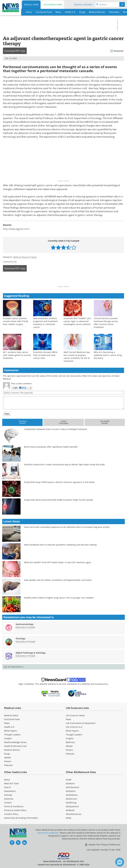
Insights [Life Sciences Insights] (70, 738)
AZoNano (70, 783)
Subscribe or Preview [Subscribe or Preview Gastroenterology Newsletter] (25, 627)
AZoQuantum (72, 806)
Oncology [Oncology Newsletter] (20, 638)
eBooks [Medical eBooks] (8, 758)
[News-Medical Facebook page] (12, 843)
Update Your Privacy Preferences (103, 845)
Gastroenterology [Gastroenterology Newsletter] (25, 624)
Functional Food (12, 719)
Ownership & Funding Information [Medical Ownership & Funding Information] (21, 818)
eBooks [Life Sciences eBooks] (69, 746)
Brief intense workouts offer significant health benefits (51, 447)
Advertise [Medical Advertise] (9, 799)
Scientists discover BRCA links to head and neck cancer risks (45, 355)
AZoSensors (72, 799)
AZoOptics (71, 791)
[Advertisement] (64, 280)
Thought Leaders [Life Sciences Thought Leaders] (74, 735)
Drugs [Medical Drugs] (7, 754)
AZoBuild (70, 810)
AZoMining (71, 803)
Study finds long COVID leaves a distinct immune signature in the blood (59, 482)
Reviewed (118, 51)
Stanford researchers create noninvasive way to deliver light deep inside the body (64, 464)
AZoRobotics (72, 795)
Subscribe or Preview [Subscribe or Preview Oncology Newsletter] (25, 641)
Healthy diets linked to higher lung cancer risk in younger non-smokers (59, 598)
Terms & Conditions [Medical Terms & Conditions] (14, 806)
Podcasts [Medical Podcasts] (8, 765)
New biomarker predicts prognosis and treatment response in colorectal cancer (45, 323)
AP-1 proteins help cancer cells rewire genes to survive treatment (17, 355)
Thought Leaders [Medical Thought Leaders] (12, 735)
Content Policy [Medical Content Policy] (11, 814)
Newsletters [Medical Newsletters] (10, 791)
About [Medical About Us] (7, 780)
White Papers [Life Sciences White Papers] (72, 731)
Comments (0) (10, 261)
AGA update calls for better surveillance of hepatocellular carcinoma (58, 580)
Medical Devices (12, 750)
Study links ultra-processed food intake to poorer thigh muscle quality (59, 500)
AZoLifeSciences (74, 814)
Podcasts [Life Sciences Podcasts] (70, 754)
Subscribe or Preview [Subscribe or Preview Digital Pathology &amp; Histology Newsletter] (25, 656)
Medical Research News (25, 257)
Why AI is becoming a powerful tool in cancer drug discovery (108, 355)
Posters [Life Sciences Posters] (69, 750)
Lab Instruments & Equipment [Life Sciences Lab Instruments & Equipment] (81, 723)
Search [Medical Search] (7, 787)
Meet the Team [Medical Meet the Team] (12, 783)
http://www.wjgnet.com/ (16, 229)
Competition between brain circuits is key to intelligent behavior (56, 429)
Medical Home (31, 5)
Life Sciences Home (53, 5)
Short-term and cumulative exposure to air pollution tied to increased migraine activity (67, 527)
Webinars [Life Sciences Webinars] (70, 742)
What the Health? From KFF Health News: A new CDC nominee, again (58, 562)
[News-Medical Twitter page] (18, 843)
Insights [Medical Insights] (8, 738)
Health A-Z (9, 727)
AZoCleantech (73, 787)
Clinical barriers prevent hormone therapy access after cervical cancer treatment (106, 323)
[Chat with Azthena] (120, 862)
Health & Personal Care (15, 746)
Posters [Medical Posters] (8, 761)
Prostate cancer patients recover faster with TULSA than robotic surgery (16, 321)
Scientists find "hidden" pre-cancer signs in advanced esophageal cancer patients (78, 321)
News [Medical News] (7, 723)
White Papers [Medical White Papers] (11, 731)
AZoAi (69, 818)
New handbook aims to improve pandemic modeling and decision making (60, 545)
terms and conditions (48, 833)
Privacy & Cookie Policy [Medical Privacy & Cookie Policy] (15, 810)
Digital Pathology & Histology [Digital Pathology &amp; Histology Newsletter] (31, 653)
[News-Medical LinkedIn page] (25, 843)
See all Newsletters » (14, 667)
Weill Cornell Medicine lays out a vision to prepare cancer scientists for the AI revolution (77, 357)
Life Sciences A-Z (74, 727)
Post (7, 414)
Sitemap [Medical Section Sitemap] (8, 795)
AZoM (69, 780)
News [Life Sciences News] (68, 719)
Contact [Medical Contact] (8, 803)
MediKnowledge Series (15, 742)
